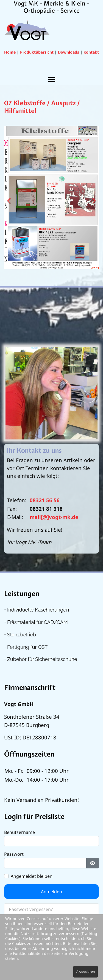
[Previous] (10, 197)
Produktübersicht (37, 52)
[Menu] (52, 80)
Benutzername (20, 832)
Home (10, 52)
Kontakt (91, 52)
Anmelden (51, 892)
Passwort (14, 854)
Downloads (69, 52)
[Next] (93, 197)
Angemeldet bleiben (32, 876)
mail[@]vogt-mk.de (54, 517)
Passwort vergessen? (31, 909)
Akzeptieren (86, 972)
